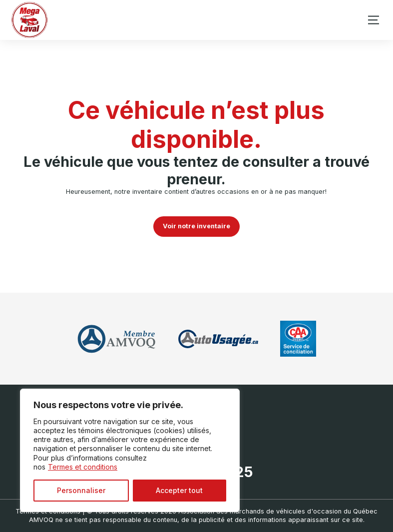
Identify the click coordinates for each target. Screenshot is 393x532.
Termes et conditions (83, 467)
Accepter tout (179, 490)
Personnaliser (81, 490)
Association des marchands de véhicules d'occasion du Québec (278, 511)
